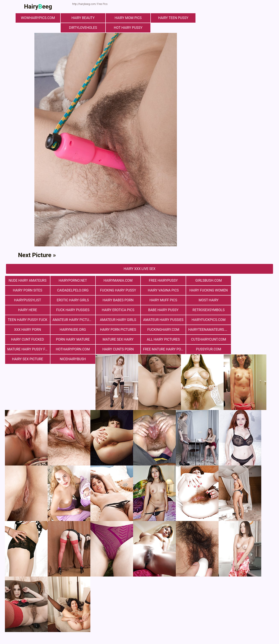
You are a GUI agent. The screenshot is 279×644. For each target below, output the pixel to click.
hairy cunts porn (72, 339)
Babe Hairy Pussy (27, 310)
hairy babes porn (27, 300)
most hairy (117, 300)
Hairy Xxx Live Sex (139, 269)
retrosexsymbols (72, 310)
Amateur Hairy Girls (207, 310)
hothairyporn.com (27, 339)
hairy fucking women (162, 290)
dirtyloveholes (84, 28)
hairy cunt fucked (27, 330)
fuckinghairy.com (207, 320)
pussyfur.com (162, 339)
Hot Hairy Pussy (129, 28)
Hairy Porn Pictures (162, 320)
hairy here (162, 300)
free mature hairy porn (118, 339)
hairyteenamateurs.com (253, 320)
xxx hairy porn (72, 320)
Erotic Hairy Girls (252, 290)
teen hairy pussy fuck (117, 310)
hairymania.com (117, 280)
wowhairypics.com (39, 18)
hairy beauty (84, 18)
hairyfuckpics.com (27, 320)
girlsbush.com (207, 280)
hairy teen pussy (174, 18)
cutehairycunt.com (207, 330)
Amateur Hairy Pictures (163, 310)
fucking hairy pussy (72, 290)
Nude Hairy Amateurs (27, 280)
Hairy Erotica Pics (252, 300)
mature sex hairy (117, 330)
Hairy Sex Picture (207, 339)
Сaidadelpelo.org (27, 290)
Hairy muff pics (72, 300)
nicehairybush (252, 339)
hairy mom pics (129, 18)
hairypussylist (207, 290)
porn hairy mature (72, 330)
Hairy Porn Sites (252, 280)
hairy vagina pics (117, 290)
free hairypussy (162, 280)
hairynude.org (117, 320)
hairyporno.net (72, 280)
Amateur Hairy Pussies (252, 310)
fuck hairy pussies (207, 300)
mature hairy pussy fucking (253, 330)
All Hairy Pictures (162, 330)
